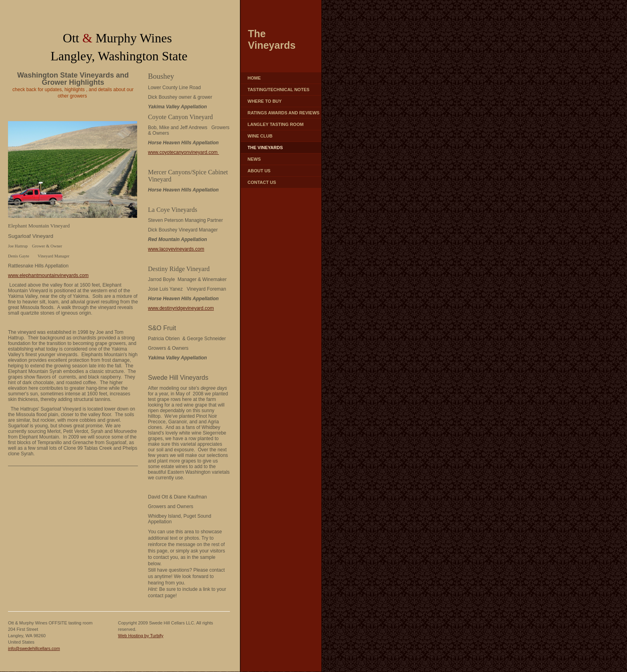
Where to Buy (265, 101)
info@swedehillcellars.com (34, 648)
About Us (259, 171)
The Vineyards (265, 148)
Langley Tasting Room (276, 124)
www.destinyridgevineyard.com (181, 308)
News (254, 159)
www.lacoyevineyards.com (176, 249)
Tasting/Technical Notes (279, 90)
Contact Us (262, 182)
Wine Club (260, 136)
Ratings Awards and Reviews (284, 113)
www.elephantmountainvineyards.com (48, 275)
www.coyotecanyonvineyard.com (183, 152)
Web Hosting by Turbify (141, 636)
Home (254, 78)
